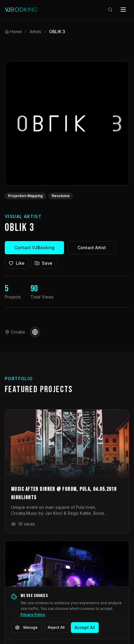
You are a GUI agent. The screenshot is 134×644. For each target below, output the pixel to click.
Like (17, 263)
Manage (26, 628)
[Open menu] (123, 10)
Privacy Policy (33, 615)
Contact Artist (92, 248)
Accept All (85, 627)
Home (13, 32)
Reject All (56, 627)
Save (44, 263)
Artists (35, 32)
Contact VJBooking (34, 248)
